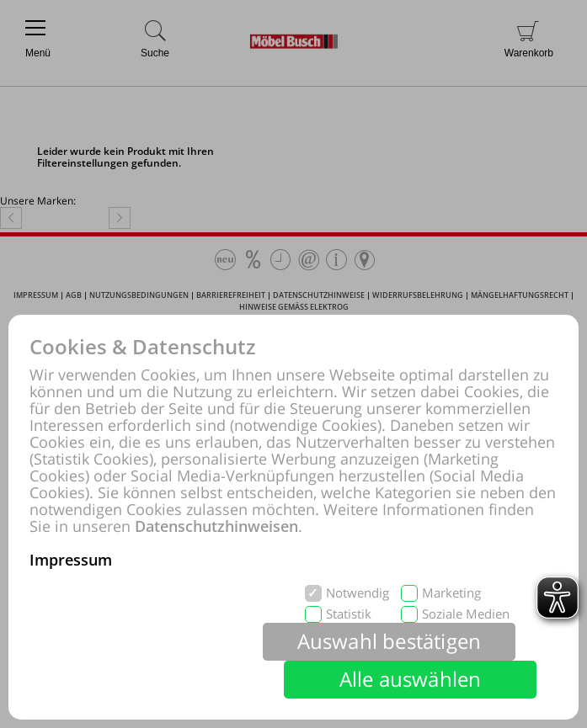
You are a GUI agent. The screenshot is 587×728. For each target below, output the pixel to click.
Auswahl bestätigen (390, 641)
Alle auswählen (411, 679)
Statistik (349, 614)
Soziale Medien (466, 614)
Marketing (451, 593)
